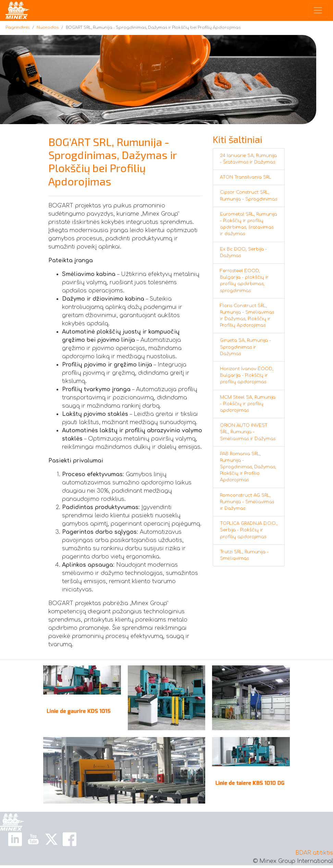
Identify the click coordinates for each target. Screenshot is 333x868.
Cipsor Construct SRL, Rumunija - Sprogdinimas (249, 196)
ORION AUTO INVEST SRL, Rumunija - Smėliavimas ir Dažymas (248, 432)
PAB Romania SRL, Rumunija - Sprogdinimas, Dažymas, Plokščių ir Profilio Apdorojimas (248, 467)
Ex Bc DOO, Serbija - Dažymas (243, 252)
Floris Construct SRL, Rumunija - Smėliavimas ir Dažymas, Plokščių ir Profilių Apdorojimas (247, 316)
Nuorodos (48, 28)
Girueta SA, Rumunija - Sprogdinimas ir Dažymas (245, 347)
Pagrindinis (17, 28)
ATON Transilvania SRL (246, 177)
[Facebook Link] (70, 839)
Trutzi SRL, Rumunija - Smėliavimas (244, 555)
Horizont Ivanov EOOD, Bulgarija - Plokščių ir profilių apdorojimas (247, 375)
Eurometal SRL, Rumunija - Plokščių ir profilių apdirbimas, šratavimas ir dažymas (249, 224)
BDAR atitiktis (314, 853)
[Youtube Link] (33, 839)
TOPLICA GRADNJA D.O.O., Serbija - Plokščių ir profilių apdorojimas (249, 530)
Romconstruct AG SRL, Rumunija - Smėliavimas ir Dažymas (247, 502)
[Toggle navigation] (318, 10)
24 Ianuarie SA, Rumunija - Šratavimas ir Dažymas (248, 159)
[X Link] (51, 839)
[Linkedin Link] (15, 839)
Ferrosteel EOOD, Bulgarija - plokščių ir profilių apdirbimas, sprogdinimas (244, 281)
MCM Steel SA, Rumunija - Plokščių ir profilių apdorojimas (248, 404)
